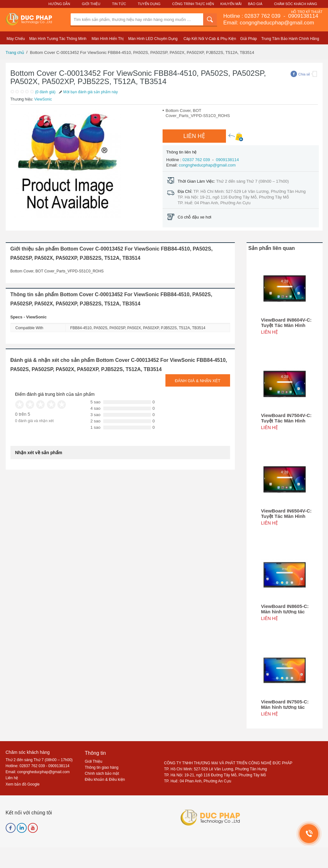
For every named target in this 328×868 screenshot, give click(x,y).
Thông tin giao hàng (102, 767)
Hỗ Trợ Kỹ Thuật (307, 12)
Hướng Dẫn (59, 4)
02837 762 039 (263, 16)
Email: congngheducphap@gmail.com (269, 23)
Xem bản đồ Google (23, 784)
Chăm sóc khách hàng (28, 752)
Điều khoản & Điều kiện (105, 780)
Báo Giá (255, 4)
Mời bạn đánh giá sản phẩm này (88, 92)
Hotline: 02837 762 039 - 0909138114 (38, 766)
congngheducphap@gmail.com (207, 165)
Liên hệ (12, 778)
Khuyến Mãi (231, 4)
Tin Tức (119, 4)
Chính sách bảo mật (102, 773)
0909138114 (302, 16)
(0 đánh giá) (45, 92)
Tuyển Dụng (149, 4)
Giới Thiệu (91, 4)
